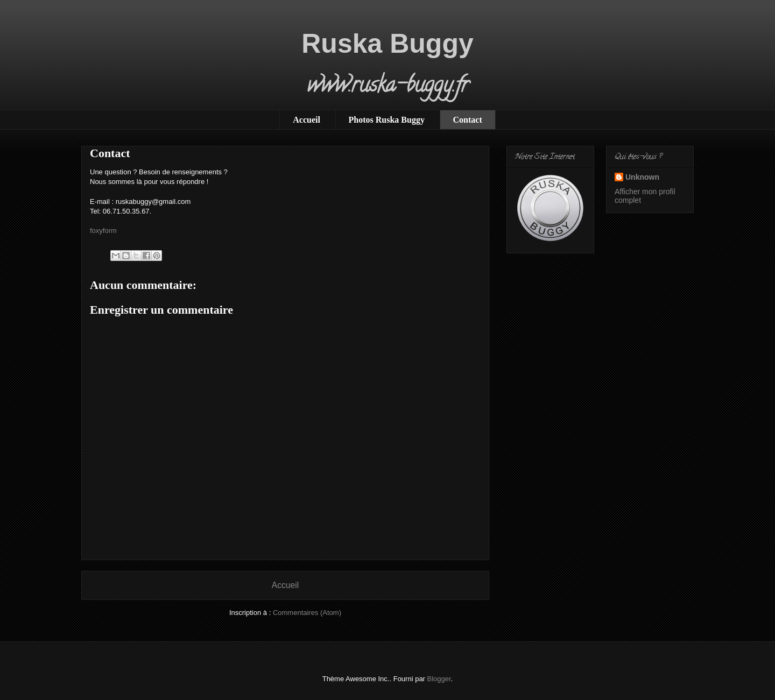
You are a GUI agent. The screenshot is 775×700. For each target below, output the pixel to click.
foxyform (103, 231)
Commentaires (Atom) (307, 613)
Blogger (439, 679)
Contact (468, 120)
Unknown (642, 177)
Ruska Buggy (387, 44)
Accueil (307, 120)
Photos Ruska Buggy (387, 120)
